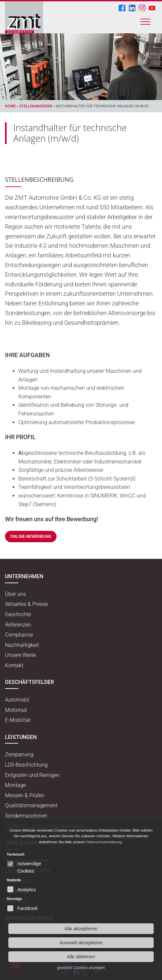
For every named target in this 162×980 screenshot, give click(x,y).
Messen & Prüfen (25, 795)
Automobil (17, 700)
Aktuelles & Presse (26, 604)
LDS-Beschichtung (26, 765)
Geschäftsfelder (29, 682)
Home (10, 106)
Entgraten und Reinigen (32, 775)
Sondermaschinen (26, 816)
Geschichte (18, 614)
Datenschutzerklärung (104, 842)
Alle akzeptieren (81, 929)
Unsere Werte (20, 655)
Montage (15, 785)
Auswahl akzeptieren (81, 943)
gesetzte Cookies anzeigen (81, 968)
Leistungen (21, 737)
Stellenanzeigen (36, 106)
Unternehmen (24, 576)
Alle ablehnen (81, 957)
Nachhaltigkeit (22, 645)
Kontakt (14, 665)
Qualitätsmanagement (31, 805)
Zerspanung (19, 754)
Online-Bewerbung (31, 536)
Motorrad (16, 710)
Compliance (19, 635)
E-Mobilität (18, 720)
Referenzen (18, 625)
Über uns (15, 594)
